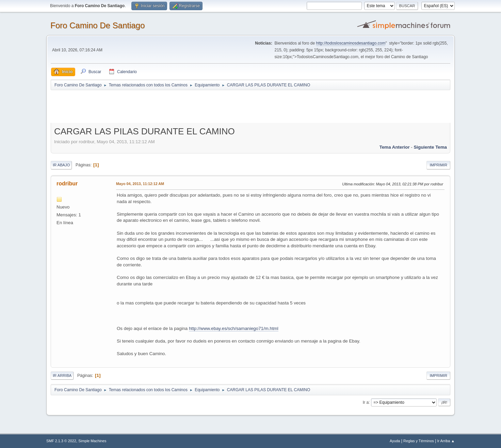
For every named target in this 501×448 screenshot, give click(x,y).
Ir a (366, 402)
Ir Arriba (62, 376)
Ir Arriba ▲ (446, 441)
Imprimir (438, 165)
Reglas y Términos (419, 441)
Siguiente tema (430, 147)
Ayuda (395, 441)
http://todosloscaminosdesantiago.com (351, 43)
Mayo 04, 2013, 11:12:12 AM (140, 184)
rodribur (67, 184)
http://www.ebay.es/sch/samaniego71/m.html (234, 328)
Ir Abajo (61, 165)
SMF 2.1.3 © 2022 (61, 441)
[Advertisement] (171, 106)
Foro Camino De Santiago (98, 25)
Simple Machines (92, 441)
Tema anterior (395, 147)
